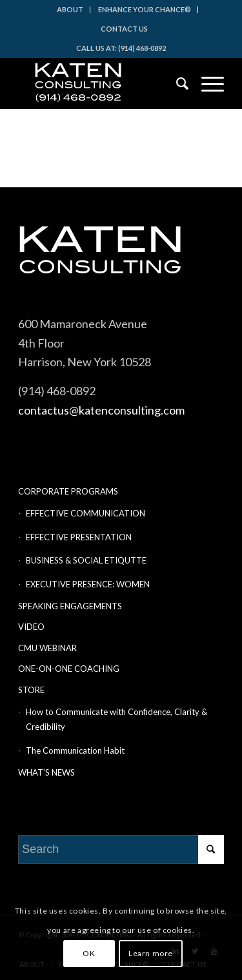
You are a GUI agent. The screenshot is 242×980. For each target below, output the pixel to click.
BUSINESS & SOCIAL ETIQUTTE (86, 560)
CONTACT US (124, 29)
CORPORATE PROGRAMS (68, 491)
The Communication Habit (75, 750)
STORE (31, 690)
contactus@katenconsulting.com (101, 410)
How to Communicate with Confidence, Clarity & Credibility (116, 719)
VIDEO (31, 627)
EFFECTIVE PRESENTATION (79, 537)
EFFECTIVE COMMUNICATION (86, 513)
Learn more (151, 953)
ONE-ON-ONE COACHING (69, 669)
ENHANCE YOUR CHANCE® (145, 9)
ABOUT (70, 9)
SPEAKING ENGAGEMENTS (70, 606)
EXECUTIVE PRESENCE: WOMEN (88, 584)
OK (89, 953)
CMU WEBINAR (47, 648)
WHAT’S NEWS (46, 772)
